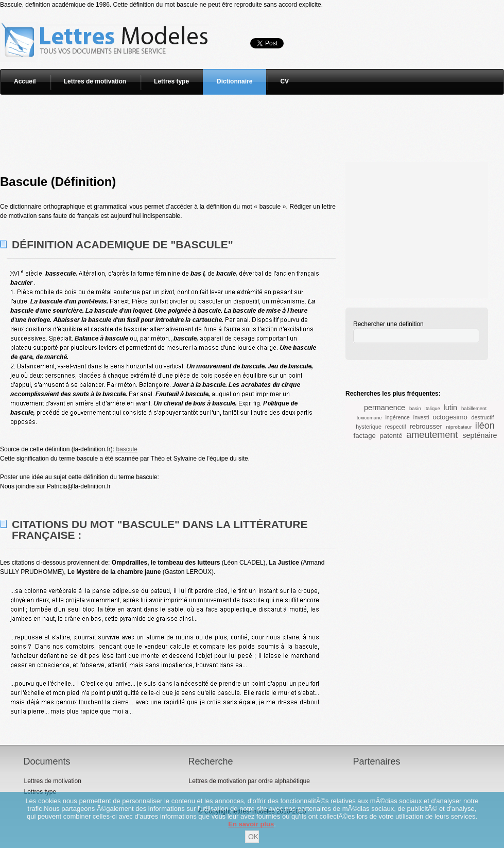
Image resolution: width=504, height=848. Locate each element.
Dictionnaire (234, 81)
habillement (474, 408)
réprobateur (459, 427)
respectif (396, 427)
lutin (450, 408)
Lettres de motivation (95, 81)
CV (284, 81)
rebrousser (426, 426)
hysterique (369, 427)
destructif (483, 417)
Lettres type (171, 81)
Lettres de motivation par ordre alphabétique (249, 781)
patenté (391, 436)
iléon (485, 426)
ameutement (432, 435)
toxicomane (369, 418)
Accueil (25, 81)
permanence (385, 408)
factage (365, 436)
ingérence (397, 417)
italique (432, 408)
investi (421, 417)
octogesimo (450, 417)
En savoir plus (251, 824)
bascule (126, 449)
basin (415, 408)
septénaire (480, 435)
